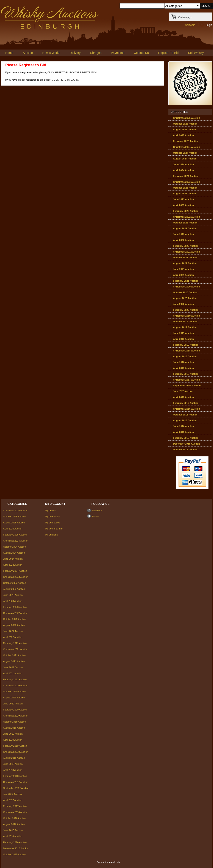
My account (55, 504)
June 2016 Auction (184, 426)
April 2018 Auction (183, 368)
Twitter (95, 517)
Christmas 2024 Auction (187, 147)
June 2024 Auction (184, 164)
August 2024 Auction (185, 159)
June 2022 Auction (184, 234)
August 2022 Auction (185, 228)
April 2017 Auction (183, 397)
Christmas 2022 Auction (187, 217)
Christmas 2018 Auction (187, 351)
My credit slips (53, 517)
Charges (96, 53)
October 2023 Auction (185, 188)
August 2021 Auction (185, 263)
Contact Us (141, 53)
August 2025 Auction (185, 130)
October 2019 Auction (185, 322)
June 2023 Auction (184, 199)
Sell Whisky (196, 53)
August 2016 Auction (185, 420)
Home (9, 53)
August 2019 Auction (185, 327)
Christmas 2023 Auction (187, 182)
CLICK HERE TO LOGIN (65, 80)
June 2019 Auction (184, 333)
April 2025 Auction (183, 135)
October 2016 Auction (185, 415)
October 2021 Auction (185, 258)
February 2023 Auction (186, 211)
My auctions (52, 535)
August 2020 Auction (185, 298)
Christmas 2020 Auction (187, 287)
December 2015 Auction (187, 444)
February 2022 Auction (186, 246)
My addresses (53, 523)
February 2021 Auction (186, 281)
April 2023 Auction (183, 205)
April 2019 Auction (183, 339)
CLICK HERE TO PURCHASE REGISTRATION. (73, 72)
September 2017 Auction (187, 386)
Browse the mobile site (109, 862)
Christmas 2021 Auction (187, 252)
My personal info (54, 529)
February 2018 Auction (186, 374)
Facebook (97, 510)
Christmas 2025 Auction (187, 118)
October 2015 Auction (185, 450)
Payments (118, 53)
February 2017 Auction (186, 403)
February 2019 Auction (186, 345)
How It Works (51, 53)
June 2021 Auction (184, 269)
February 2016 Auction (186, 438)
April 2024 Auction (183, 170)
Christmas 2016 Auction (187, 409)
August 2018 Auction (185, 356)
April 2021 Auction (183, 275)
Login (209, 25)
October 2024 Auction (185, 153)
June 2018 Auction (184, 362)
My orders (51, 510)
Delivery (75, 53)
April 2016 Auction (183, 432)
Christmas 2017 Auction (187, 380)
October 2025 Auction (185, 124)
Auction (28, 53)
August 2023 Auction (185, 194)
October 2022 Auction (185, 223)
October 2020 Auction (185, 292)
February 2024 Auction (186, 176)
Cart (185, 17)
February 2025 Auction (186, 141)
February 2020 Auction (186, 310)
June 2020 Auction (184, 304)
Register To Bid (169, 53)
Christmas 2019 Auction (187, 316)
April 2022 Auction (183, 240)
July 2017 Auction (183, 391)
